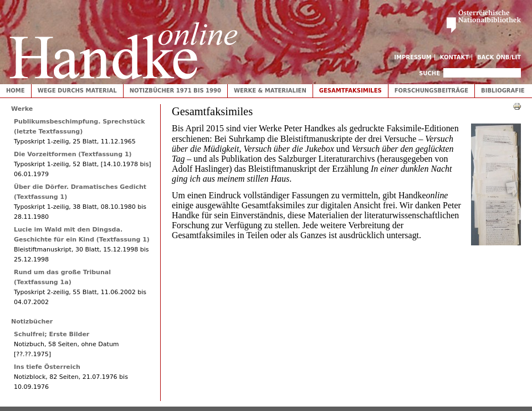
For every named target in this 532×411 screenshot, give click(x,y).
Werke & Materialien (270, 91)
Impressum (413, 57)
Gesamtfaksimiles (351, 91)
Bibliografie (503, 91)
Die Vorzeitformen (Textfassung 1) (73, 154)
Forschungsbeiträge (431, 91)
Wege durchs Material (77, 91)
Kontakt (455, 57)
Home (16, 91)
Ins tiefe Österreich (47, 367)
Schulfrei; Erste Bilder (52, 334)
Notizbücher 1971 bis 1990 (175, 91)
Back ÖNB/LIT (499, 57)
